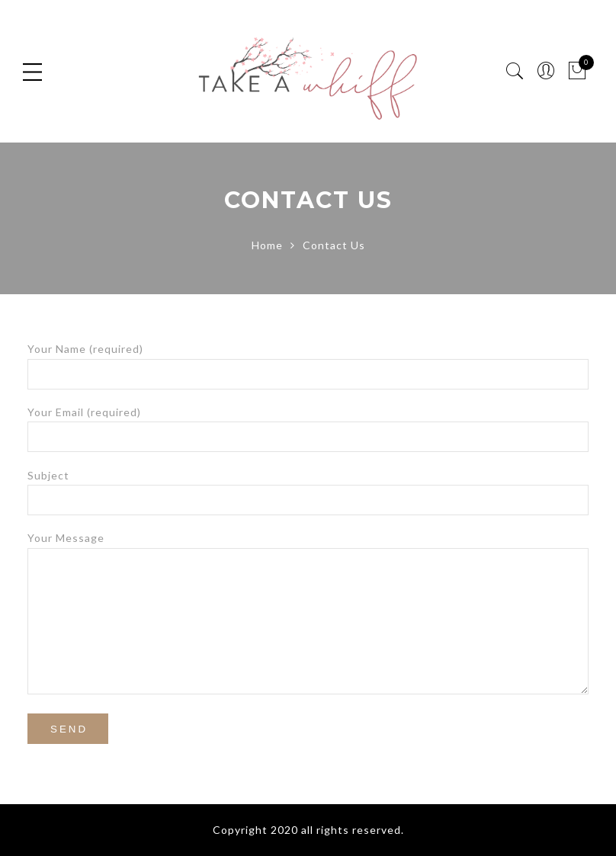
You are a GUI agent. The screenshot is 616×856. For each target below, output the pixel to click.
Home (267, 245)
